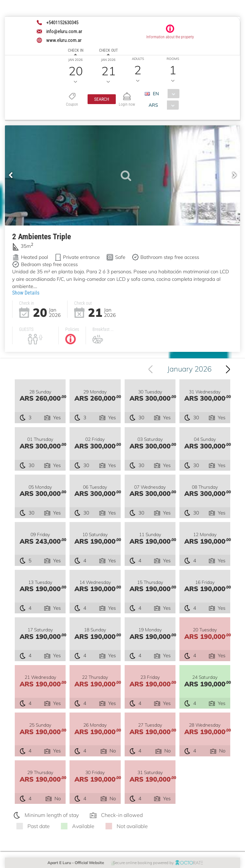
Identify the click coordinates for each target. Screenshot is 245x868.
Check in (76, 50)
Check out (108, 50)
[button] (102, 99)
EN (156, 94)
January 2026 (191, 369)
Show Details (26, 292)
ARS (153, 105)
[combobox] (164, 94)
